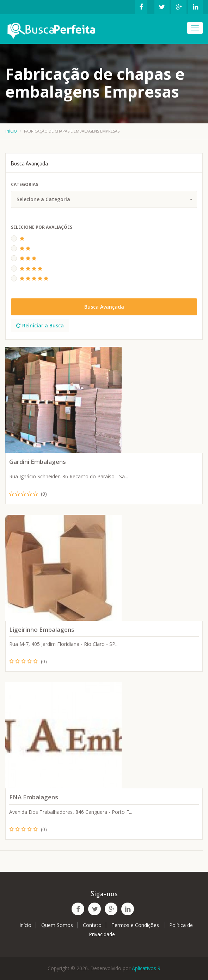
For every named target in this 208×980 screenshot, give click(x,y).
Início (11, 131)
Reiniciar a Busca (40, 325)
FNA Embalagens (34, 797)
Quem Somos (57, 925)
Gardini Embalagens (38, 462)
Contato (92, 925)
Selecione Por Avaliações (42, 227)
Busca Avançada (104, 307)
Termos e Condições (136, 925)
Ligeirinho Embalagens (42, 629)
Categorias (25, 184)
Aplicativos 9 (146, 968)
